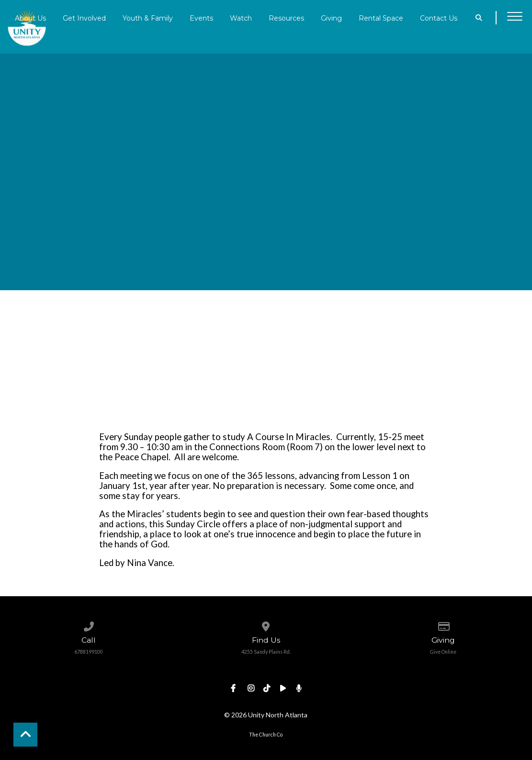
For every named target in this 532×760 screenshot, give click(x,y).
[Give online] (443, 624)
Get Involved (84, 18)
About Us (30, 18)
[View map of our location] (266, 624)
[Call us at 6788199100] (88, 624)
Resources (286, 18)
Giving (331, 18)
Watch (241, 18)
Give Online (443, 652)
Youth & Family (148, 18)
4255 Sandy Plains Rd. (266, 652)
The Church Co (266, 735)
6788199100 (89, 652)
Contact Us (439, 18)
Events (201, 18)
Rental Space (381, 18)
